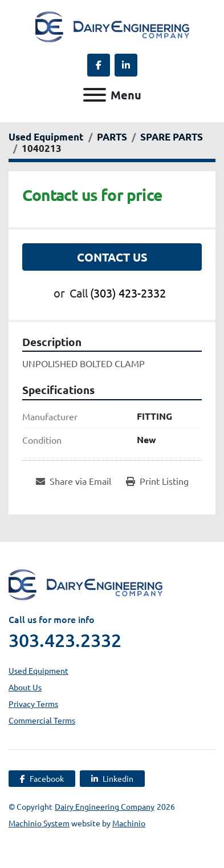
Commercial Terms (42, 720)
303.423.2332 (65, 640)
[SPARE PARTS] (172, 137)
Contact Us (112, 257)
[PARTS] (112, 137)
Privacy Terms (33, 704)
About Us (25, 687)
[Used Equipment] (46, 137)
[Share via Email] (74, 481)
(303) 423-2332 (128, 293)
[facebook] (99, 65)
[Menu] (95, 95)
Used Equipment (38, 670)
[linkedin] (126, 65)
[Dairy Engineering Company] (85, 583)
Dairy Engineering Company (105, 806)
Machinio (129, 823)
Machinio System (39, 823)
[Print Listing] (157, 481)
